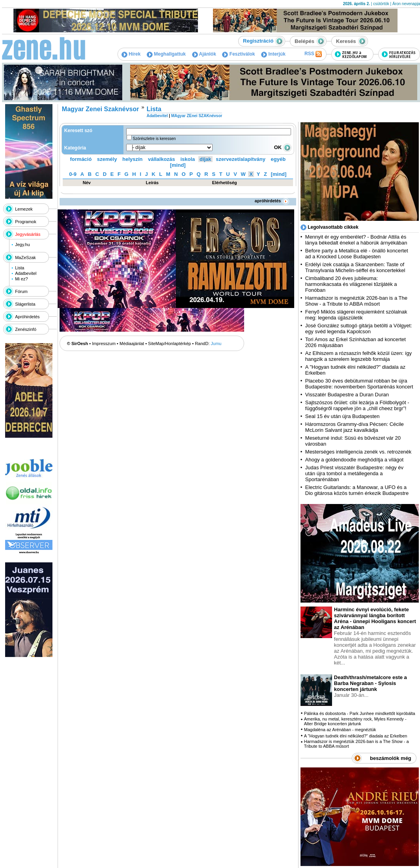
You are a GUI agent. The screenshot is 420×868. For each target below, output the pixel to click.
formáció (81, 159)
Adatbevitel (26, 273)
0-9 (73, 174)
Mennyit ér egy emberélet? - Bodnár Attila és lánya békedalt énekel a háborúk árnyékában (356, 240)
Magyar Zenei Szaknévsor (101, 109)
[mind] (178, 165)
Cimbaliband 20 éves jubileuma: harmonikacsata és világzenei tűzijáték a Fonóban (351, 284)
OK (283, 147)
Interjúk (273, 54)
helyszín (132, 159)
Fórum (21, 291)
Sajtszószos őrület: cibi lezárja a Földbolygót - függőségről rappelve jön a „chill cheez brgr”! (357, 405)
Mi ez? (21, 279)
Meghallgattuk (166, 54)
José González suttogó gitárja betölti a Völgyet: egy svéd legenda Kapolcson (359, 329)
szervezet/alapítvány (241, 159)
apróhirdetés (272, 201)
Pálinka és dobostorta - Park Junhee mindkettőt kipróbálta (360, 713)
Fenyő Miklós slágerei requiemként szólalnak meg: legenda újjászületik (356, 315)
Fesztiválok (238, 54)
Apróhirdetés (27, 317)
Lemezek (24, 209)
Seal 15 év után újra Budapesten (344, 416)
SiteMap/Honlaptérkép (169, 343)
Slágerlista (25, 304)
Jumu (216, 343)
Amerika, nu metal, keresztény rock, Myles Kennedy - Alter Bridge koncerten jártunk (355, 721)
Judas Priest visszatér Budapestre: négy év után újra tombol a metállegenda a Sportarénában (354, 473)
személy (107, 159)
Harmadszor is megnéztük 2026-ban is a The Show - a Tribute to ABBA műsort (356, 301)
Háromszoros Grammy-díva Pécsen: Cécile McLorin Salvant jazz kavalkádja (355, 427)
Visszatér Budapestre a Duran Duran (347, 395)
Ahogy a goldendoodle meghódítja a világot (354, 460)
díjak (205, 159)
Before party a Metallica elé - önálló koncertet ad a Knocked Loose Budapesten (357, 254)
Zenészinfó (26, 329)
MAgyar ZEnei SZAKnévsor (197, 116)
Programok (26, 222)
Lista (20, 268)
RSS (313, 54)
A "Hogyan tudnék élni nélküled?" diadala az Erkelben (356, 736)
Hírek (131, 54)
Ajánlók (204, 54)
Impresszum (104, 343)
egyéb (278, 159)
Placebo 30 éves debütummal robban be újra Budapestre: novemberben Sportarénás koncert (359, 384)
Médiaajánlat (132, 343)
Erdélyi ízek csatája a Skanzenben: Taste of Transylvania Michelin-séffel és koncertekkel (355, 267)
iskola (188, 159)
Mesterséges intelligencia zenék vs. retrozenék (358, 452)
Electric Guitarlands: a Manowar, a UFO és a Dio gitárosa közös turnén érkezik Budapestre (357, 490)
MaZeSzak (25, 258)
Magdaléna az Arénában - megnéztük (340, 730)
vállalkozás (161, 159)
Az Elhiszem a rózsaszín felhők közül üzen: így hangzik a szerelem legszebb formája (358, 356)
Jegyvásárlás (28, 234)
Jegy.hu (22, 245)
